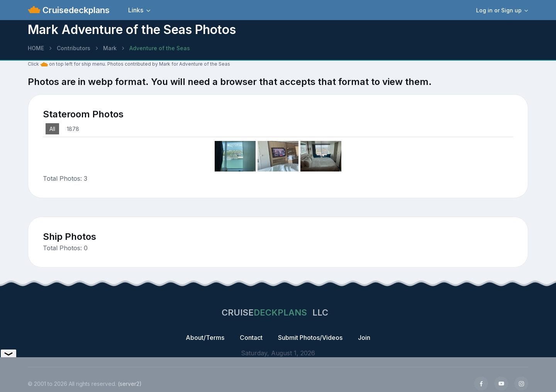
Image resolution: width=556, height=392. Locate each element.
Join (364, 338)
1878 (73, 129)
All (52, 129)
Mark (110, 48)
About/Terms (205, 338)
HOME (36, 48)
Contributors (74, 48)
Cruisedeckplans (75, 10)
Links (136, 10)
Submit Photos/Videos (310, 338)
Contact (251, 338)
